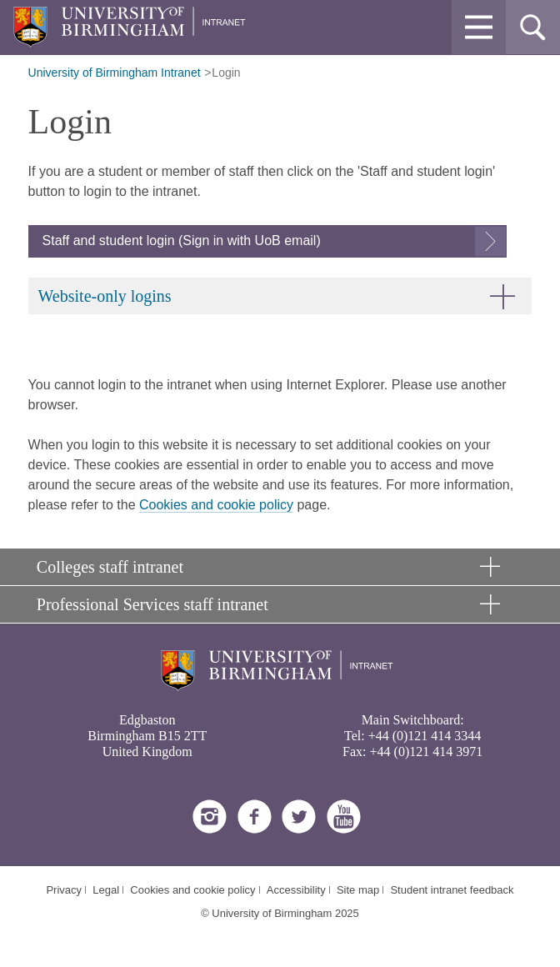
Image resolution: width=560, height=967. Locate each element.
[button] (479, 27)
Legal (106, 890)
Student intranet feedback (452, 890)
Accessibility (296, 890)
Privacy (64, 890)
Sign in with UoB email (249, 240)
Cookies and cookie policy (216, 505)
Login (226, 73)
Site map (358, 890)
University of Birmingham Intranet (115, 73)
